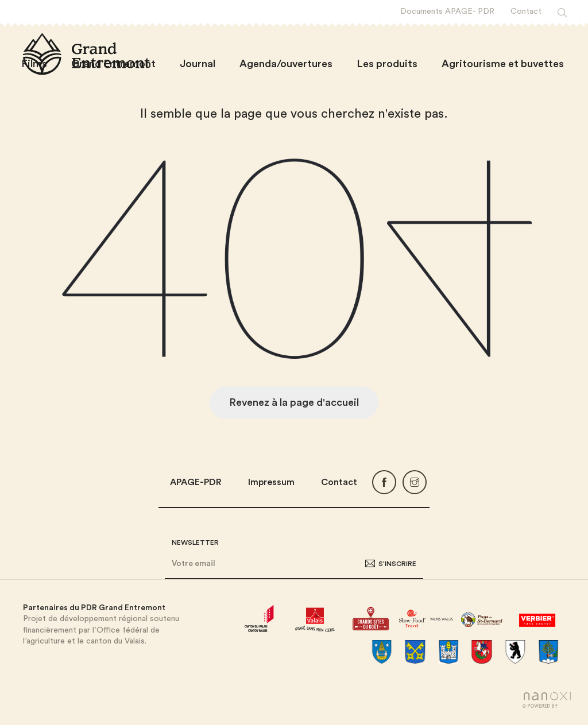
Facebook (384, 482)
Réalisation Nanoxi (547, 700)
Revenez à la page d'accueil (294, 402)
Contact (339, 482)
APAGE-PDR (196, 482)
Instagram (415, 482)
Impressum (271, 482)
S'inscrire (397, 564)
